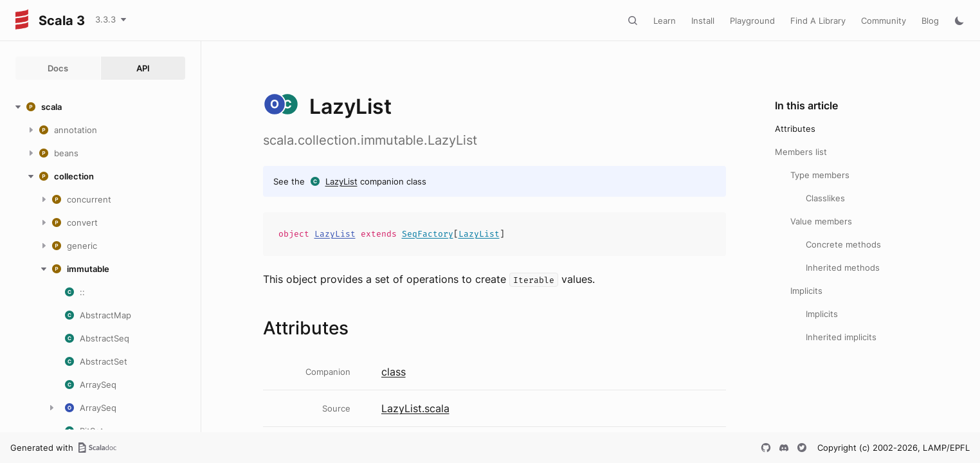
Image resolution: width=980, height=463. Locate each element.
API (143, 68)
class (394, 372)
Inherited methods (843, 268)
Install (703, 21)
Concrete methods (843, 244)
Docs (58, 68)
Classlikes (825, 198)
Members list (801, 152)
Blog (930, 21)
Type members (820, 175)
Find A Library (818, 21)
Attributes (795, 129)
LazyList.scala (415, 408)
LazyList (341, 181)
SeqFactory (428, 234)
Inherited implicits (841, 337)
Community (884, 21)
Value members (821, 221)
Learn (665, 21)
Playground (752, 21)
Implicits (806, 291)
